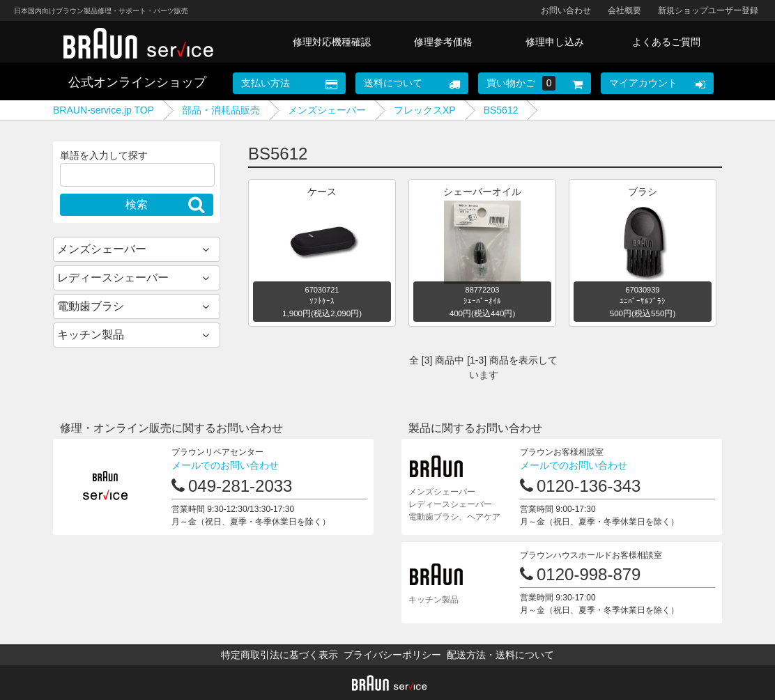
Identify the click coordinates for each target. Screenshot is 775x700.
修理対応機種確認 (332, 42)
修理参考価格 (443, 42)
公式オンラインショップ (137, 82)
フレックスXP (425, 110)
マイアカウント (643, 83)
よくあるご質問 (666, 42)
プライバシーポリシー (392, 655)
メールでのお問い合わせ (225, 465)
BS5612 (501, 110)
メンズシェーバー (327, 110)
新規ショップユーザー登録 (708, 10)
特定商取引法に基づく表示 (279, 655)
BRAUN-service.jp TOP (103, 110)
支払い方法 (266, 83)
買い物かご (521, 83)
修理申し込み (555, 42)
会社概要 (624, 10)
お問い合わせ (566, 10)
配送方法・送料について (500, 655)
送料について (393, 83)
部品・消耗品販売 (221, 110)
